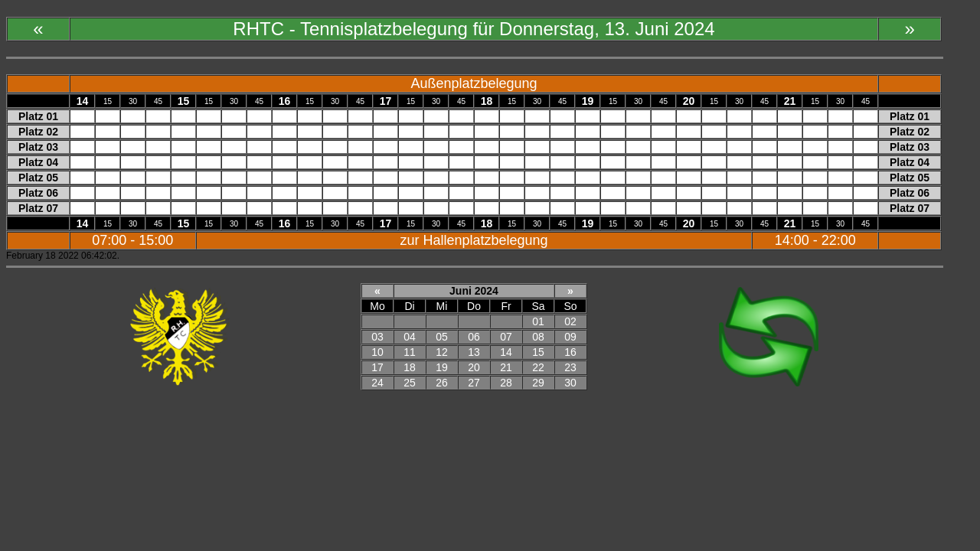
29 (538, 383)
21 (506, 367)
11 (410, 352)
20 (474, 367)
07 (506, 337)
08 (538, 337)
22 (538, 367)
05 (442, 337)
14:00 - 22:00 (815, 240)
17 (377, 367)
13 (474, 352)
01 (538, 321)
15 (538, 352)
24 (377, 383)
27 (474, 383)
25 (410, 383)
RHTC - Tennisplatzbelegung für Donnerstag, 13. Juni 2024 (474, 29)
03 (377, 337)
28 (506, 383)
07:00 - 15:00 (132, 240)
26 (442, 383)
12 (442, 352)
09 (570, 337)
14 (506, 352)
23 (570, 367)
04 (410, 337)
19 (442, 367)
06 (474, 337)
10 (377, 352)
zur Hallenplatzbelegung (474, 240)
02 (570, 321)
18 (410, 367)
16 (570, 352)
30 (570, 383)
